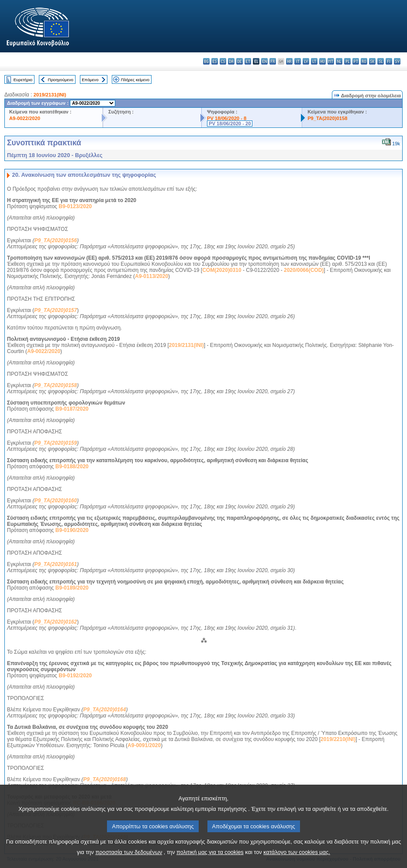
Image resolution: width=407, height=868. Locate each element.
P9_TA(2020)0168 (105, 779)
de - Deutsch (240, 61)
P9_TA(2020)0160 (55, 501)
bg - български (206, 61)
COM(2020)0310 (222, 270)
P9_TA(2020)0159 (55, 443)
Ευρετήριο (23, 80)
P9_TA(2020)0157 (55, 310)
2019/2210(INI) (338, 739)
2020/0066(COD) (304, 270)
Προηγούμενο (60, 80)
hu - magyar (322, 61)
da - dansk (231, 61)
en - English (264, 61)
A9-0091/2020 (144, 745)
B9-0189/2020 (72, 588)
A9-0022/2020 (25, 118)
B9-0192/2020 (75, 676)
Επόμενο (90, 80)
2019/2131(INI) (50, 95)
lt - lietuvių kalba (314, 61)
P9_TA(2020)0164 (105, 710)
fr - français (273, 61)
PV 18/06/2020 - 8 (227, 118)
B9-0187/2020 (72, 409)
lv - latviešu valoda (306, 61)
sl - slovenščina (381, 61)
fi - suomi (389, 61)
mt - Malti (331, 61)
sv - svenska (397, 61)
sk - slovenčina (372, 61)
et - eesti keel (248, 61)
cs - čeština (223, 61)
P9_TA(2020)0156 (55, 240)
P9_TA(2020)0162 (55, 622)
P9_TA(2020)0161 (55, 564)
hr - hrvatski (289, 61)
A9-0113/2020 (152, 276)
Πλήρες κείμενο (135, 80)
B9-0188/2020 (72, 467)
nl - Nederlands (339, 61)
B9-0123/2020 (75, 206)
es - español (215, 61)
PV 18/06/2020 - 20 (230, 124)
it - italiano (298, 61)
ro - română (364, 61)
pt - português (356, 61)
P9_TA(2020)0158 (327, 118)
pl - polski (347, 61)
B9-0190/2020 (72, 530)
